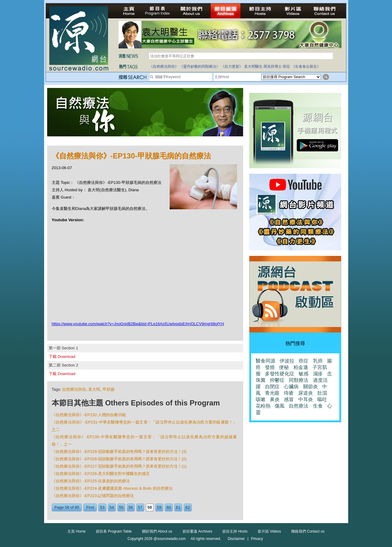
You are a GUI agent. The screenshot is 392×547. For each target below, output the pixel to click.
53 (102, 507)
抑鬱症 (277, 380)
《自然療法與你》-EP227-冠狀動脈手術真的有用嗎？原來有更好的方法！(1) (119, 466)
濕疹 (318, 374)
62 (188, 507)
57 (140, 507)
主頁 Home (76, 531)
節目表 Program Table (114, 531)
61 (178, 507)
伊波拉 (287, 361)
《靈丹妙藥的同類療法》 (200, 66)
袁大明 (94, 389)
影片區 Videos (269, 531)
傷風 (280, 406)
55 (121, 507)
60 (169, 507)
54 (112, 507)
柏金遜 (301, 367)
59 (159, 507)
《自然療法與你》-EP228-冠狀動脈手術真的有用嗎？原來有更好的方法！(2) (119, 459)
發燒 (270, 367)
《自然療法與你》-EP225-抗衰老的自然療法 (91, 481)
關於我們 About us (157, 531)
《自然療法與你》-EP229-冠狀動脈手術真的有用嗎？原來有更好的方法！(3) (119, 452)
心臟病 (291, 387)
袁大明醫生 (253, 66)
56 (131, 507)
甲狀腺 (109, 389)
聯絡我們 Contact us (308, 531)
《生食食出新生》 (306, 66)
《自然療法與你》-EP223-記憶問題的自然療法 (93, 496)
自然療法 (299, 406)
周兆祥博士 (273, 66)
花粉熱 (263, 406)
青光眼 (272, 393)
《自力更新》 (232, 66)
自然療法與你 (74, 389)
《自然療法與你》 (164, 66)
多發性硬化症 (280, 374)
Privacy (257, 539)
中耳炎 (306, 399)
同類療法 (299, 380)
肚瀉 (322, 393)
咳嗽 (261, 399)
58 (150, 507)
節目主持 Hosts (235, 531)
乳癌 (318, 361)
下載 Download (62, 357)
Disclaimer (236, 539)
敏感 (303, 374)
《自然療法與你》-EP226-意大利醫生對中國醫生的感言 (101, 474)
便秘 (284, 367)
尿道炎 (306, 393)
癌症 (286, 66)
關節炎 (311, 387)
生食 (318, 406)
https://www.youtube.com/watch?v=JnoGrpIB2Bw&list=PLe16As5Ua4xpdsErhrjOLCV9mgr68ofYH (138, 324)
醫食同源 (266, 361)
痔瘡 (289, 393)
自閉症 (272, 387)
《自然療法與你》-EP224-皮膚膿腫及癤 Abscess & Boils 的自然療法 (112, 488)
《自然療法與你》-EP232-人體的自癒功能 (89, 415)
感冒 (289, 399)
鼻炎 (275, 399)
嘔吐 (322, 399)
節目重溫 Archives (197, 531)
